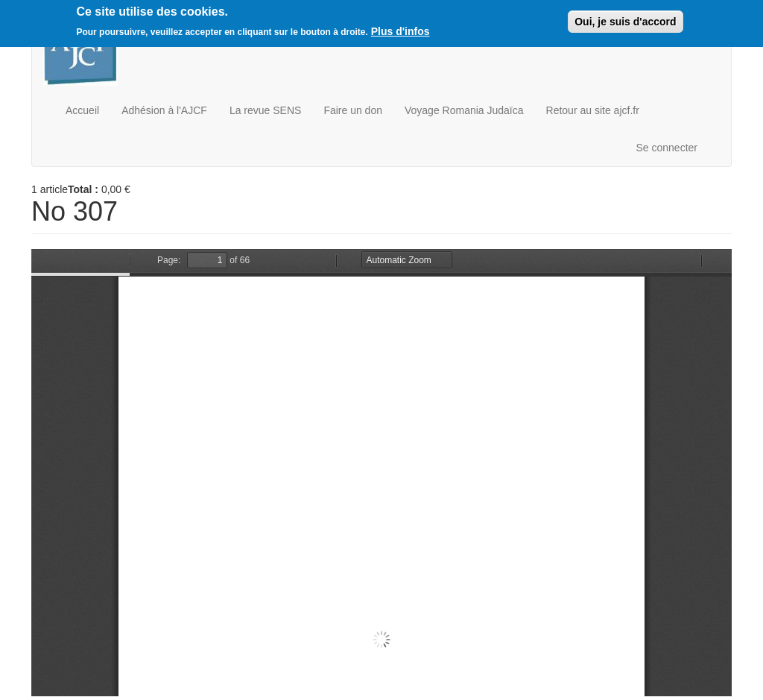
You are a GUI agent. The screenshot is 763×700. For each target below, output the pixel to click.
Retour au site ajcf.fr (593, 110)
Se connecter (667, 148)
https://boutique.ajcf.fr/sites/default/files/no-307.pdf (381, 473)
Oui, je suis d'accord (625, 22)
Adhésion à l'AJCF (164, 110)
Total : (83, 189)
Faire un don (353, 110)
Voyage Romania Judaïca (464, 110)
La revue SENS (266, 110)
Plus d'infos (401, 31)
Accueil (82, 110)
